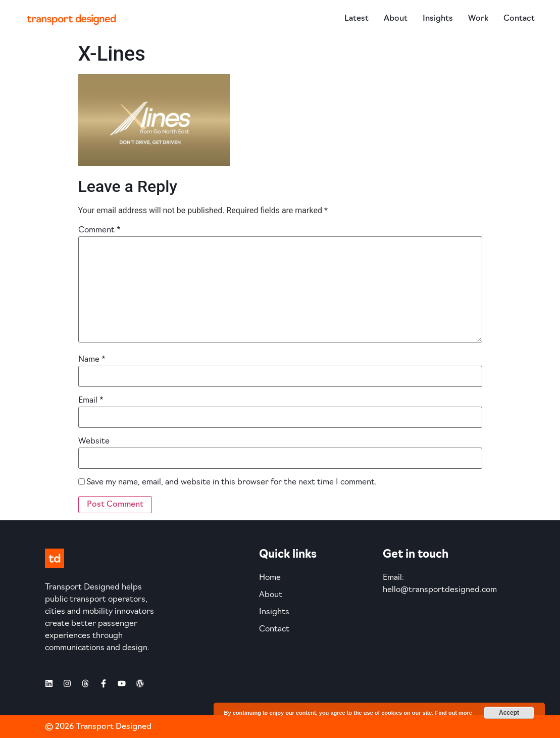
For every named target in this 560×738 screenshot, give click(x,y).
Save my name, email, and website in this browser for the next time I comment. (232, 482)
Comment (99, 230)
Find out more (454, 713)
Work (478, 19)
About (396, 19)
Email (91, 401)
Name (92, 360)
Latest (357, 19)
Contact (519, 19)
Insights (438, 19)
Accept (509, 713)
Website (94, 441)
